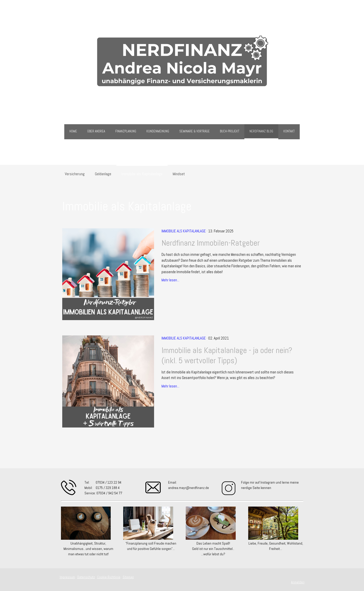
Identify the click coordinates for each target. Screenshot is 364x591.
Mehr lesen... (170, 280)
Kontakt (289, 131)
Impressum (67, 577)
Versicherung (75, 174)
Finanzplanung (126, 131)
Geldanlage (103, 174)
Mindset (179, 174)
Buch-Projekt (230, 131)
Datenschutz (86, 577)
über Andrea (96, 131)
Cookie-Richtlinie (109, 577)
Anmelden (298, 582)
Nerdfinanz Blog (261, 131)
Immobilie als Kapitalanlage (142, 174)
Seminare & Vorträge (194, 131)
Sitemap (128, 577)
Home (73, 131)
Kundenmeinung (158, 131)
